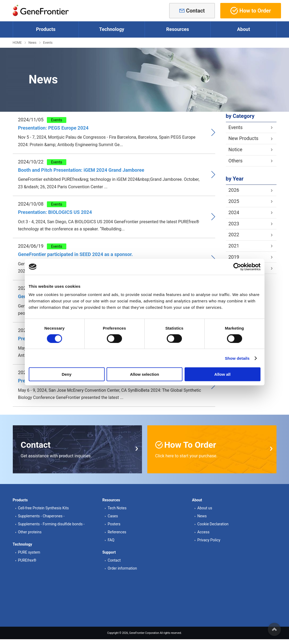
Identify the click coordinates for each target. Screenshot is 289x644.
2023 (234, 224)
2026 (234, 190)
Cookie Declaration (213, 524)
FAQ (111, 540)
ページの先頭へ (274, 629)
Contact (196, 11)
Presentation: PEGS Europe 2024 (53, 128)
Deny (67, 374)
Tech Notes (117, 508)
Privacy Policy (209, 540)
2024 (234, 212)
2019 (234, 257)
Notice (235, 149)
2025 (234, 201)
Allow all (223, 374)
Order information (122, 568)
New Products (244, 138)
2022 (234, 235)
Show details (237, 358)
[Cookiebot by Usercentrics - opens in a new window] (237, 267)
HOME (17, 43)
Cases (113, 516)
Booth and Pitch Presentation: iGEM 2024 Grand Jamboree (81, 170)
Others (236, 161)
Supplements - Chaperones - (41, 516)
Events (48, 43)
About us (205, 508)
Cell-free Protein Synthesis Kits (44, 508)
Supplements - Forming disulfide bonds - (51, 524)
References (117, 532)
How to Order (251, 11)
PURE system (29, 552)
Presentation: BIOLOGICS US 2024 (55, 212)
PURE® (27, 560)
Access (203, 532)
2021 (234, 246)
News (32, 43)
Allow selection (144, 374)
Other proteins (30, 532)
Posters (114, 524)
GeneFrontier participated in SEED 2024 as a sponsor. (76, 254)
